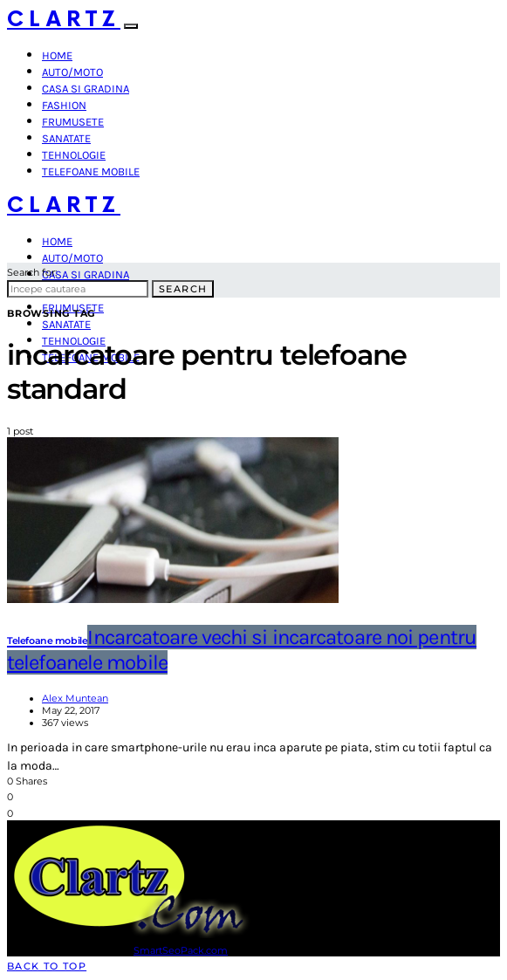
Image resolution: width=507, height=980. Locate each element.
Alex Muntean (75, 698)
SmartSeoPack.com (181, 950)
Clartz (64, 20)
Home (57, 55)
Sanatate (66, 138)
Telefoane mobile (91, 171)
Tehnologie (74, 155)
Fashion (64, 105)
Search (183, 289)
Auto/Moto (72, 72)
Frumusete (73, 122)
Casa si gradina (86, 89)
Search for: (32, 272)
